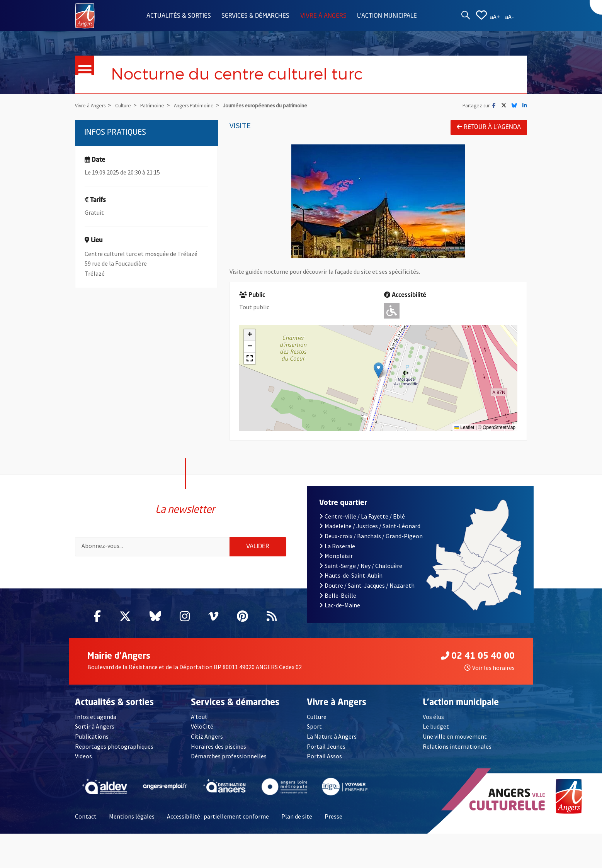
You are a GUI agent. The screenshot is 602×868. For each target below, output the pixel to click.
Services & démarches (255, 16)
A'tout (199, 722)
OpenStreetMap (499, 428)
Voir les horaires (490, 673)
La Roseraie (337, 551)
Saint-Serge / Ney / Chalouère (361, 571)
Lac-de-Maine (340, 611)
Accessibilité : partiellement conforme (218, 822)
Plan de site (297, 822)
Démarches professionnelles (229, 762)
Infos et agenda (96, 722)
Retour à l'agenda (489, 127)
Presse (333, 822)
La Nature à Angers (332, 742)
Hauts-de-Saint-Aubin (351, 581)
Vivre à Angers (323, 16)
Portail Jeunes (326, 752)
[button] (378, 370)
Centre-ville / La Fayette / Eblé (362, 522)
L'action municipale (387, 16)
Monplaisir (336, 561)
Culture (317, 722)
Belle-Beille (338, 601)
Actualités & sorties (179, 16)
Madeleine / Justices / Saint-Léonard (370, 532)
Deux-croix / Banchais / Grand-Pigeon (371, 541)
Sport (314, 732)
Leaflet (464, 428)
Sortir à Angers (95, 732)
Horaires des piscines (219, 752)
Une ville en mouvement (455, 742)
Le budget (436, 732)
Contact (86, 822)
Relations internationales (457, 752)
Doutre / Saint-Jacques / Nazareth (367, 591)
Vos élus (433, 722)
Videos (83, 762)
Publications (92, 742)
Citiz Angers (207, 742)
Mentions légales (132, 822)
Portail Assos (324, 762)
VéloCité (202, 732)
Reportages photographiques (114, 752)
